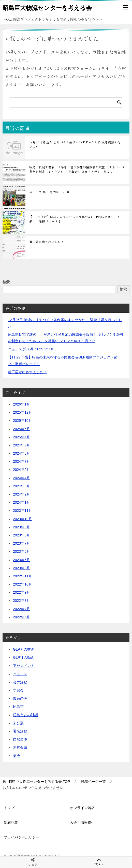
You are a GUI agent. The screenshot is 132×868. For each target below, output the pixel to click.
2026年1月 (21, 404)
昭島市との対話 (25, 715)
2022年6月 (21, 617)
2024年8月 (21, 453)
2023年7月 (21, 543)
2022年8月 (21, 601)
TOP (39, 782)
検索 (6, 282)
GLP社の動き (24, 657)
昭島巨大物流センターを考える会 (47, 7)
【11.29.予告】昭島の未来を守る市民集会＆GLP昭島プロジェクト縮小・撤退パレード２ (76, 219)
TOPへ (99, 862)
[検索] (66, 102)
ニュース (20, 674)
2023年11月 (23, 511)
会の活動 (20, 682)
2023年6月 (21, 551)
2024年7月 (21, 461)
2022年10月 (23, 584)
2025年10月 (23, 421)
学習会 (18, 690)
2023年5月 (21, 560)
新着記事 (11, 822)
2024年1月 (21, 502)
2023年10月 (23, 519)
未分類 (18, 723)
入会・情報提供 (82, 822)
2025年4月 (21, 437)
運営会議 (20, 747)
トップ (9, 808)
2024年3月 (21, 486)
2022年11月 (23, 576)
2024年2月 (21, 494)
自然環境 (20, 739)
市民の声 (20, 698)
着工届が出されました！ (47, 242)
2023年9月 (21, 527)
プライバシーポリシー (22, 837)
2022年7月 (21, 609)
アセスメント (24, 666)
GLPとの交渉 (24, 649)
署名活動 (20, 731)
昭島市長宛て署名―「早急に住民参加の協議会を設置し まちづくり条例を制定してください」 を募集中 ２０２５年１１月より (77, 169)
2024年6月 (21, 470)
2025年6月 (21, 429)
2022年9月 (21, 592)
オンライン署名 (82, 808)
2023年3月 (21, 568)
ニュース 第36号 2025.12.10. (49, 192)
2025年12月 (23, 412)
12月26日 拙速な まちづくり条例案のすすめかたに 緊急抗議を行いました (77, 144)
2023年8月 (21, 535)
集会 (17, 756)
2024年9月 (21, 445)
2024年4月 (21, 478)
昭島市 (18, 707)
